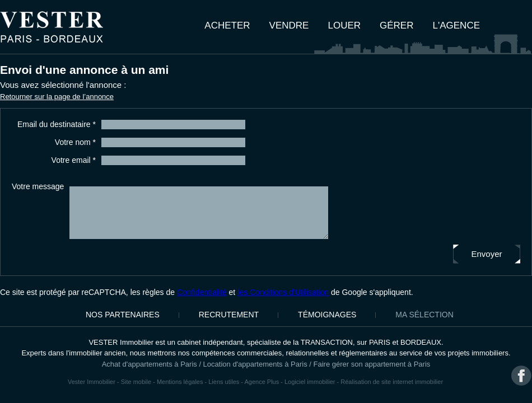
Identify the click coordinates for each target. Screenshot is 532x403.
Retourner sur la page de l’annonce (57, 97)
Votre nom (75, 142)
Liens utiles (224, 382)
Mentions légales (180, 382)
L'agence (457, 25)
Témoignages (327, 315)
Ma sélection (424, 315)
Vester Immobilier (92, 382)
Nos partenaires (123, 315)
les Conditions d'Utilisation (283, 292)
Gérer (396, 25)
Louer (344, 25)
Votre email (74, 160)
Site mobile (136, 382)
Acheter (227, 25)
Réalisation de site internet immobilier (392, 382)
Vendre (289, 25)
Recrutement (229, 315)
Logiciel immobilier (310, 382)
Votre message (38, 186)
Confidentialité (202, 292)
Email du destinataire (57, 124)
